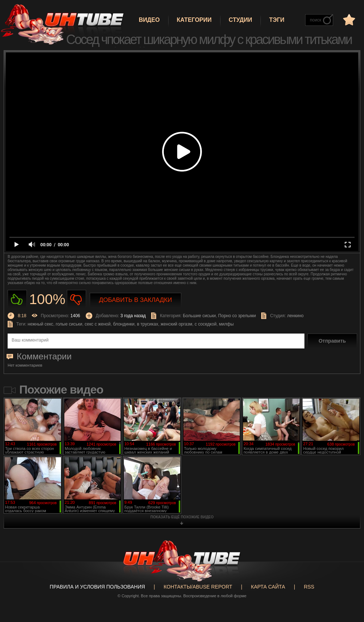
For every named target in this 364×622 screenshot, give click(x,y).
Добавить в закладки (136, 300)
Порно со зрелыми (237, 316)
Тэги (277, 20)
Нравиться (17, 300)
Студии (240, 20)
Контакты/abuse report (198, 587)
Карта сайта (268, 587)
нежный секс (41, 324)
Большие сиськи (199, 316)
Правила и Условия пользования (97, 587)
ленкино (295, 316)
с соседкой (206, 324)
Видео (149, 20)
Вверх (348, 586)
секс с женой (98, 324)
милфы (226, 324)
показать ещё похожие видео (182, 517)
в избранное (348, 19)
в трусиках (148, 324)
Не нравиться (76, 300)
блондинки (124, 324)
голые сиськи (69, 324)
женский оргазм (176, 324)
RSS (309, 587)
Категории (194, 20)
